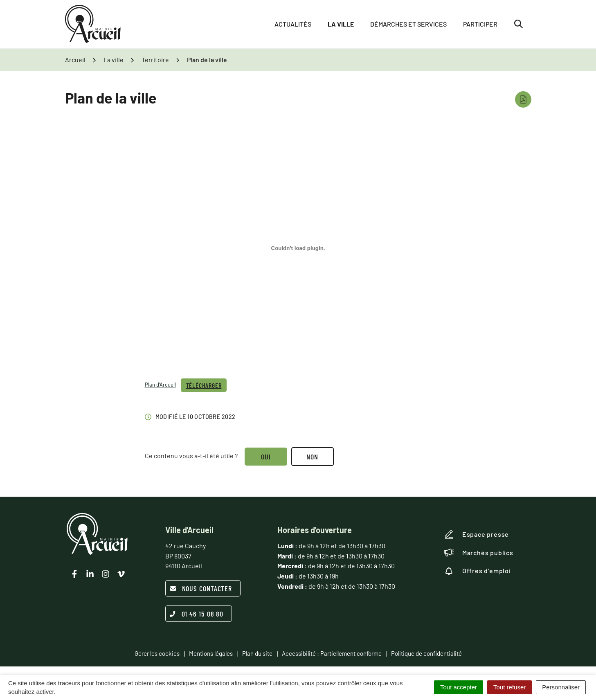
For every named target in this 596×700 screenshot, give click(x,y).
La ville (341, 24)
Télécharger (204, 385)
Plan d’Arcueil (160, 385)
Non (313, 457)
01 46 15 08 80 (197, 614)
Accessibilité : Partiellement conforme (332, 653)
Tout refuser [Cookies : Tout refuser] (509, 687)
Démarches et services (408, 24)
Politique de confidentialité (426, 653)
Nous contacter (201, 588)
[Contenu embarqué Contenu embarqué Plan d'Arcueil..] (298, 248)
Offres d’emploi (477, 571)
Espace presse (476, 534)
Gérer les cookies (157, 653)
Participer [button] (480, 24)
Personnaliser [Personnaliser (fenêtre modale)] (561, 687)
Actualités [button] (293, 24)
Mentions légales (211, 653)
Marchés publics (479, 553)
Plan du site (257, 653)
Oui (266, 457)
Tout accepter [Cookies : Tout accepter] (459, 687)
